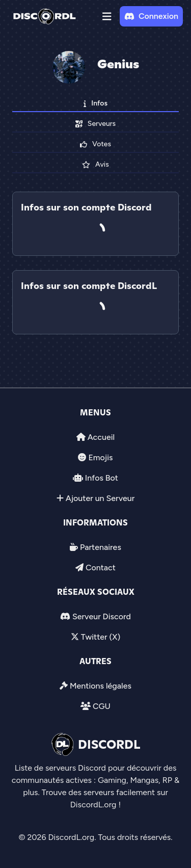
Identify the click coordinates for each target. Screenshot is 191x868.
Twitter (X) (101, 637)
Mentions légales (101, 686)
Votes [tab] (95, 144)
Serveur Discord (102, 616)
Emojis (100, 457)
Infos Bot (102, 478)
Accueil (101, 437)
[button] (107, 16)
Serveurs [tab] (95, 124)
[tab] (95, 263)
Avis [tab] (95, 164)
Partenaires (101, 547)
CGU (102, 706)
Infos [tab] (95, 103)
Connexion (151, 16)
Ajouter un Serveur (100, 498)
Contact (101, 568)
